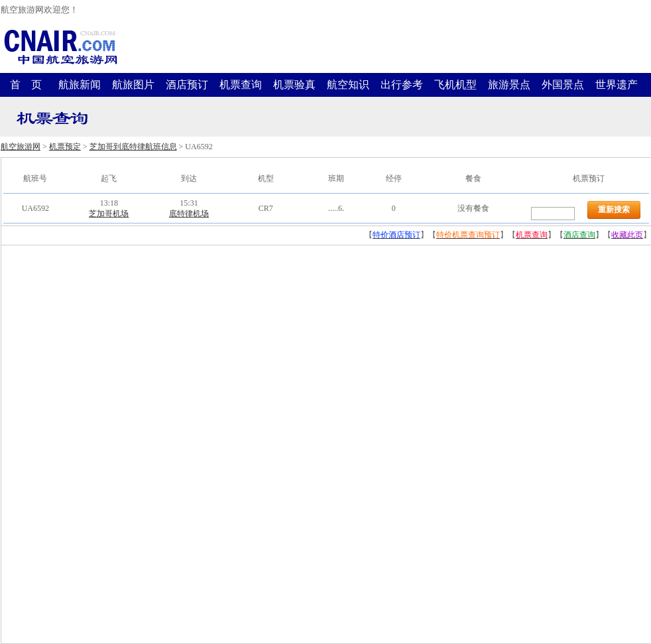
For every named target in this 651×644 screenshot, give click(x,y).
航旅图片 (133, 85)
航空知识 (348, 85)
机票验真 (294, 85)
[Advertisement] (101, 444)
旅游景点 (509, 85)
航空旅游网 (21, 147)
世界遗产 (617, 85)
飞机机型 (455, 85)
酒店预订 (187, 85)
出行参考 (402, 85)
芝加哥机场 (109, 214)
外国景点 (563, 85)
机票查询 (241, 85)
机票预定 (65, 147)
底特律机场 (189, 214)
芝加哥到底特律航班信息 (133, 147)
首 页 (26, 85)
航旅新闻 (80, 85)
